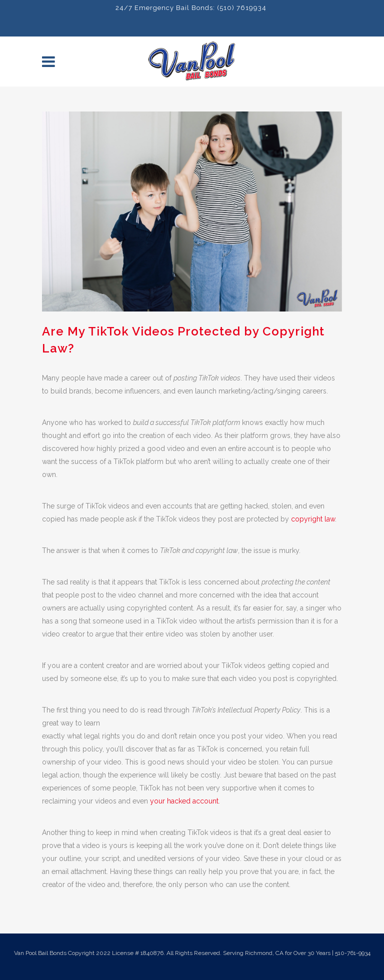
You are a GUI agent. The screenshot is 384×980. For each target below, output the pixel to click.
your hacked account (184, 801)
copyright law (313, 519)
